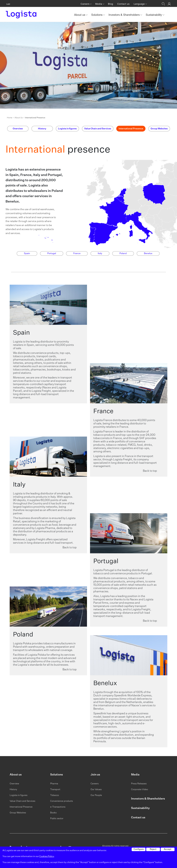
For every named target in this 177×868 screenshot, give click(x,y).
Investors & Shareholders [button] (125, 15)
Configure (139, 849)
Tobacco (55, 795)
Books (53, 813)
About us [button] (80, 15)
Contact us (123, 4)
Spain (27, 254)
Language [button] (140, 4)
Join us (95, 775)
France (77, 254)
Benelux (148, 254)
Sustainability (140, 808)
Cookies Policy (47, 857)
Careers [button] (85, 4)
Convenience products (62, 801)
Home (10, 118)
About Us (19, 118)
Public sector (57, 819)
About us (16, 775)
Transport (55, 790)
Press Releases (139, 784)
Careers (95, 784)
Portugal (52, 254)
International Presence (21, 807)
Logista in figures (19, 795)
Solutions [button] (97, 15)
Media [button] (99, 4)
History (13, 790)
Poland (123, 254)
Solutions (57, 775)
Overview (14, 784)
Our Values (96, 790)
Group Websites (18, 813)
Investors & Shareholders (148, 799)
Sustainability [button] (154, 15)
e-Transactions (58, 807)
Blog (111, 4)
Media (135, 775)
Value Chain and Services (22, 801)
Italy (100, 254)
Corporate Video (140, 790)
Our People (96, 795)
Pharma (54, 784)
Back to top (150, 471)
